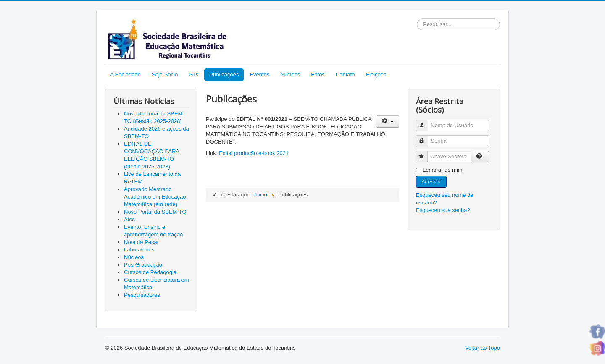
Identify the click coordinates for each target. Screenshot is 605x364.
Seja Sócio (165, 75)
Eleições (376, 75)
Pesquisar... (417, 19)
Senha (426, 137)
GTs (193, 75)
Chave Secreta (425, 153)
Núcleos (290, 75)
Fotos (318, 75)
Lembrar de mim (443, 170)
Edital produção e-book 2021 (254, 153)
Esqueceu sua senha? (443, 210)
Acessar (431, 182)
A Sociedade (125, 75)
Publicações (224, 75)
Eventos (259, 75)
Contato (345, 75)
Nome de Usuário (426, 122)
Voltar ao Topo (483, 348)
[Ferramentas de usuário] (388, 122)
